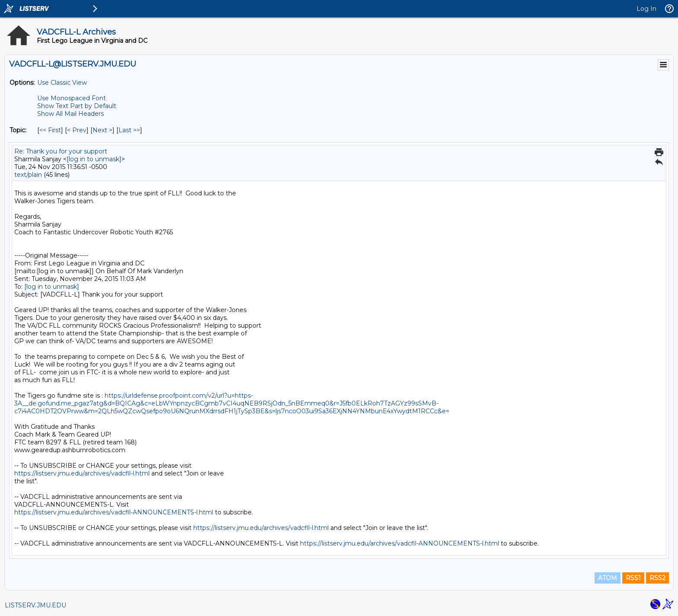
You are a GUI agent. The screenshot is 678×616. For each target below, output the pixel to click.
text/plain (28, 175)
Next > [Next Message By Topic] (102, 130)
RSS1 (633, 578)
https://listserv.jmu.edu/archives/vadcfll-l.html (82, 473)
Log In (646, 9)
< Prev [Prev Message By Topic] (77, 130)
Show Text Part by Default (77, 106)
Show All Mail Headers (70, 114)
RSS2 (657, 578)
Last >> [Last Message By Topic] (129, 130)
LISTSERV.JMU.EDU (35, 605)
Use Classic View (62, 83)
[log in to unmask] (94, 159)
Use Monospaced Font (72, 98)
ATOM (608, 578)
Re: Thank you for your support (61, 151)
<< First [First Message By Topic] (50, 130)
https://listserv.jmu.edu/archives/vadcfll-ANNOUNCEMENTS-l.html (114, 512)
